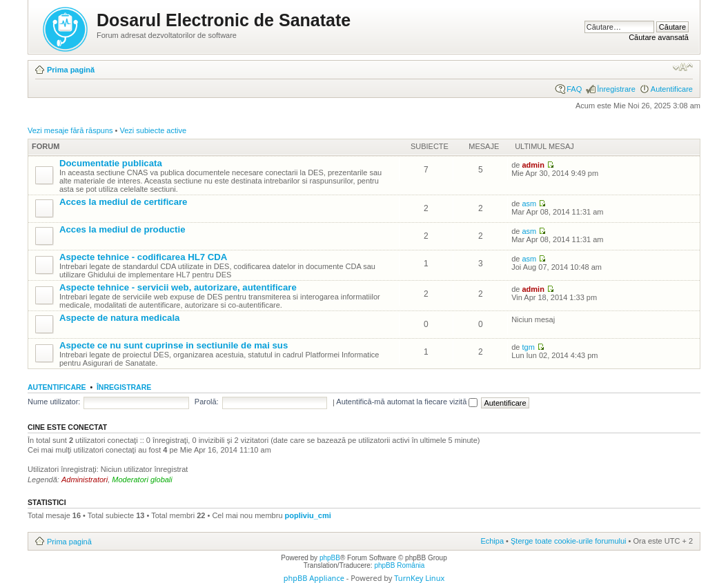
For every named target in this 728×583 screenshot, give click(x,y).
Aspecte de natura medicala (119, 318)
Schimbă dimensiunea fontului (683, 67)
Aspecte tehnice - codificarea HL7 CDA (143, 257)
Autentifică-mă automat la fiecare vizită (407, 402)
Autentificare (672, 89)
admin (533, 165)
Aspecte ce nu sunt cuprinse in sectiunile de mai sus (174, 345)
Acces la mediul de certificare (123, 202)
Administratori (85, 480)
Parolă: (207, 402)
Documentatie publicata (111, 163)
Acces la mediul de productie (122, 229)
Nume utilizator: (54, 402)
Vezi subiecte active (153, 130)
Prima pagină (71, 70)
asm (529, 204)
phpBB (330, 558)
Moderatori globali (142, 480)
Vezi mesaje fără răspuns (70, 130)
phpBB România (399, 565)
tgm (528, 347)
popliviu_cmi (308, 515)
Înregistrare (616, 89)
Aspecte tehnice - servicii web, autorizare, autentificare (178, 287)
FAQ (574, 89)
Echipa (492, 541)
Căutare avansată (659, 37)
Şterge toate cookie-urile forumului (569, 541)
